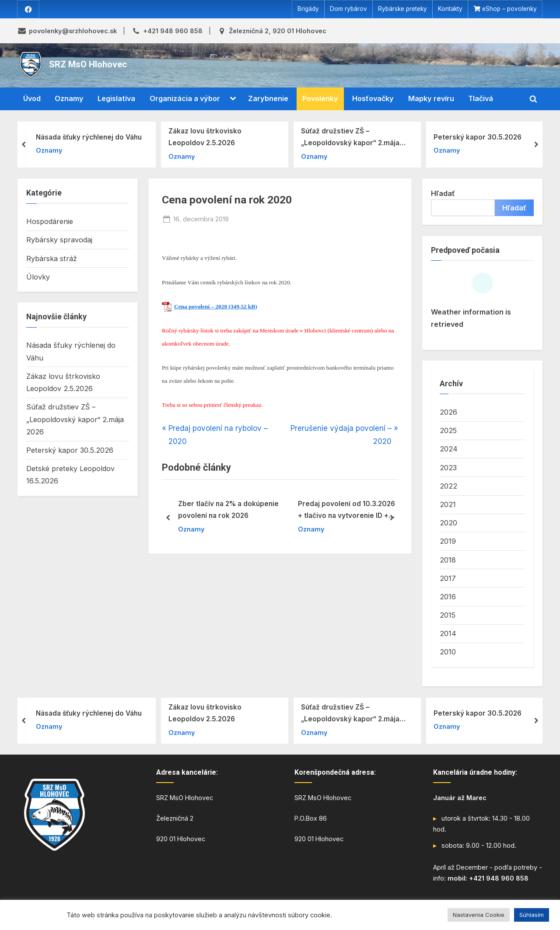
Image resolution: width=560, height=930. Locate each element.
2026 (448, 412)
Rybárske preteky (402, 9)
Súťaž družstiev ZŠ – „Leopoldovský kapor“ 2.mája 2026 (350, 138)
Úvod (32, 99)
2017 (448, 578)
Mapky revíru (431, 99)
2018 (448, 560)
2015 (448, 615)
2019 (448, 542)
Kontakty (450, 9)
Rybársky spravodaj (59, 240)
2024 (449, 449)
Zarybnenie (268, 99)
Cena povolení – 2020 (201, 306)
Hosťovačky (373, 99)
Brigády (308, 9)
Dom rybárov (348, 9)
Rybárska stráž (52, 259)
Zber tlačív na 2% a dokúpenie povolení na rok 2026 (228, 510)
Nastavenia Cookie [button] (479, 915)
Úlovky (38, 277)
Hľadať (443, 193)
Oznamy (69, 99)
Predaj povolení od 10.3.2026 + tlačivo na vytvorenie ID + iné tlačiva (346, 511)
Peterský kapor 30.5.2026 (478, 137)
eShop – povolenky (509, 9)
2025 (448, 431)
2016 (448, 597)
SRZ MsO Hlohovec (88, 65)
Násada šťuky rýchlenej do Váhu (89, 137)
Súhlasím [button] (532, 915)
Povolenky (320, 99)
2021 (448, 504)
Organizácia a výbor (185, 99)
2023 (448, 468)
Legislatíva (116, 99)
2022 (448, 486)
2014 (448, 634)
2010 (448, 652)
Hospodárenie (50, 222)
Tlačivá (481, 99)
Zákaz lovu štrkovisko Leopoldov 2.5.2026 (205, 137)
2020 (448, 523)
